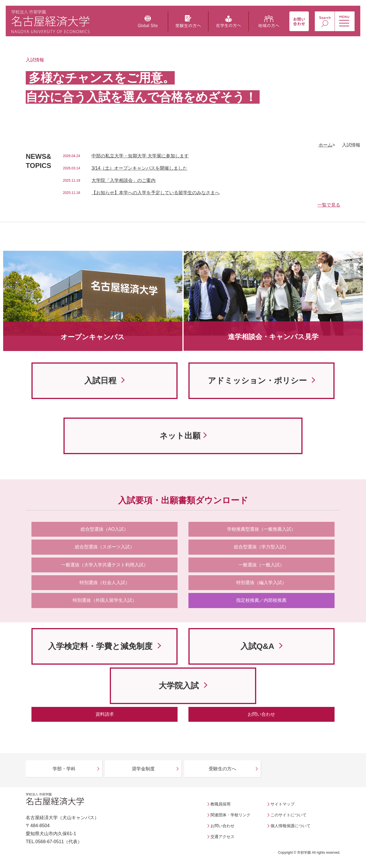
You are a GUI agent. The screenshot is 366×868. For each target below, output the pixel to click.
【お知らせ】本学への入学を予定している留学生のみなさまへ (156, 193)
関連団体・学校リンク (230, 815)
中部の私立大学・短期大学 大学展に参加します (140, 156)
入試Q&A (258, 646)
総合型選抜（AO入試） (105, 529)
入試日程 (102, 381)
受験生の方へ (222, 769)
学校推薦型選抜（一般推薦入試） (261, 529)
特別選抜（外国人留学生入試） (105, 600)
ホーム (325, 145)
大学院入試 (180, 686)
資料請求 (105, 714)
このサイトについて (289, 815)
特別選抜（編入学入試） (261, 583)
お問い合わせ (261, 714)
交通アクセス (222, 837)
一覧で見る (329, 205)
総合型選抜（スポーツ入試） (105, 547)
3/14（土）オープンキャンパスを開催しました (139, 168)
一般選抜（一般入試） (261, 565)
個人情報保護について (291, 826)
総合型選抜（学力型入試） (261, 547)
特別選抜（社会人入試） (105, 583)
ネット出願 (180, 436)
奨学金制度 (143, 769)
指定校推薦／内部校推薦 (261, 600)
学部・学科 (64, 769)
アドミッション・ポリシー (258, 381)
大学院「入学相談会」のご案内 (124, 180)
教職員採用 (220, 804)
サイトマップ (283, 804)
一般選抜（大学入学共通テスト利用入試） (105, 565)
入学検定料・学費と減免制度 (101, 646)
